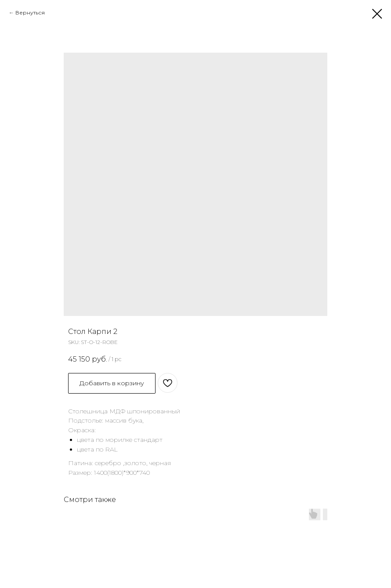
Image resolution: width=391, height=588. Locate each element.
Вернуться (30, 13)
